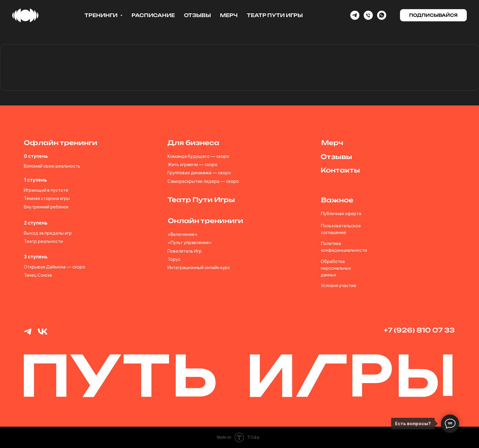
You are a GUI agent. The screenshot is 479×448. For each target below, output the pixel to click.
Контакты (340, 170)
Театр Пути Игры (275, 15)
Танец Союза (38, 275)
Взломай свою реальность (52, 166)
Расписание (153, 15)
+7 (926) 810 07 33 (419, 330)
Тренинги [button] (102, 15)
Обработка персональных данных (336, 268)
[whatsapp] (382, 15)
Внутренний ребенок (46, 207)
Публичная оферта (341, 213)
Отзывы (197, 15)
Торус (174, 259)
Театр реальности (43, 241)
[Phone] (368, 15)
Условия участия (338, 285)
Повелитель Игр (185, 251)
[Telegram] (355, 15)
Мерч (229, 15)
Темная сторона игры (47, 198)
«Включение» (183, 234)
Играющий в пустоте (46, 190)
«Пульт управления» (190, 242)
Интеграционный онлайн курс (199, 267)
